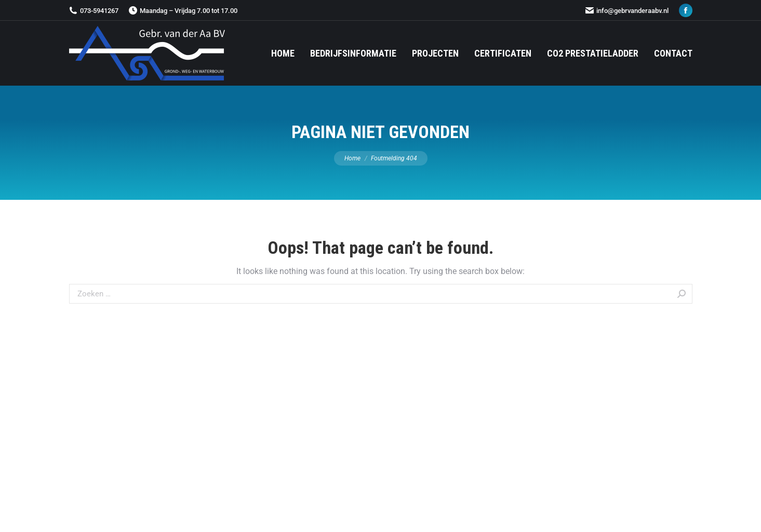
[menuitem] (283, 53)
